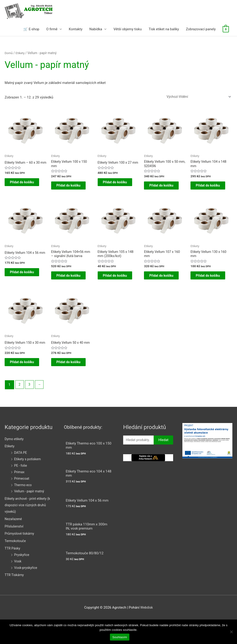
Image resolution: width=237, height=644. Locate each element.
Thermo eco (23, 509)
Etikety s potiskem (28, 483)
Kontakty (76, 30)
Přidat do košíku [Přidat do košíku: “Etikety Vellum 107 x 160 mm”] (160, 287)
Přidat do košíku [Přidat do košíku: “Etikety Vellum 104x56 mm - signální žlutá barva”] (67, 287)
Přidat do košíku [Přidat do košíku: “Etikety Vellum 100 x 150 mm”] (67, 190)
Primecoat (22, 502)
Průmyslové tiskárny (20, 558)
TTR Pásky (13, 572)
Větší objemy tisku (128, 30)
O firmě (52, 30)
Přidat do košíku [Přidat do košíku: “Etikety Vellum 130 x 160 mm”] (207, 287)
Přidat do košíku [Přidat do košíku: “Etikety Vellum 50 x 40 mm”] (67, 379)
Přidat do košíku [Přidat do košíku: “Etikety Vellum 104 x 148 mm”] (207, 190)
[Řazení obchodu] (196, 98)
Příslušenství (15, 550)
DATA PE (21, 477)
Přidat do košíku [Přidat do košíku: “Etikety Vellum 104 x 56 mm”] (21, 287)
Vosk (18, 585)
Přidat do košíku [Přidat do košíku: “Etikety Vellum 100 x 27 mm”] (114, 190)
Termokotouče (16, 565)
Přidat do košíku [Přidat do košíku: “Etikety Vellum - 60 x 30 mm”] (21, 190)
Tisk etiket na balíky (164, 30)
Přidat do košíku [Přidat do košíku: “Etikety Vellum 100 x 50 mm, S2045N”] (160, 190)
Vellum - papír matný (30, 515)
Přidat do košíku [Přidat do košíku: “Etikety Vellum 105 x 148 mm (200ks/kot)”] (114, 287)
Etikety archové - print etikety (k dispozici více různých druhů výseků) (29, 529)
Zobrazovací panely (201, 30)
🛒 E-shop (31, 30)
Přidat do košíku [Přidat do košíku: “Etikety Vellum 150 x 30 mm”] (21, 383)
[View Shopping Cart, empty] (226, 30)
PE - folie (21, 489)
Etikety (21, 53)
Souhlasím (120, 637)
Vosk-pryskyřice (26, 592)
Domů (9, 53)
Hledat (163, 464)
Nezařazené (14, 543)
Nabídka (96, 30)
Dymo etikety (15, 463)
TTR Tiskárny (15, 599)
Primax (20, 496)
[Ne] (231, 632)
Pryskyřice (22, 579)
